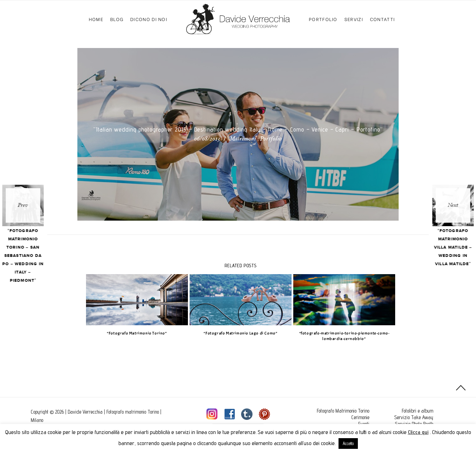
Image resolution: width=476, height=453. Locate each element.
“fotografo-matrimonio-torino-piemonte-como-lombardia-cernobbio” (342, 336)
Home (96, 19)
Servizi (354, 19)
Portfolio (323, 19)
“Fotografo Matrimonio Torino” (134, 333)
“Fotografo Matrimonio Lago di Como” (238, 333)
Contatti (382, 19)
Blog (117, 19)
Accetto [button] (348, 443)
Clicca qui (418, 432)
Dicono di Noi (149, 19)
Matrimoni (243, 139)
